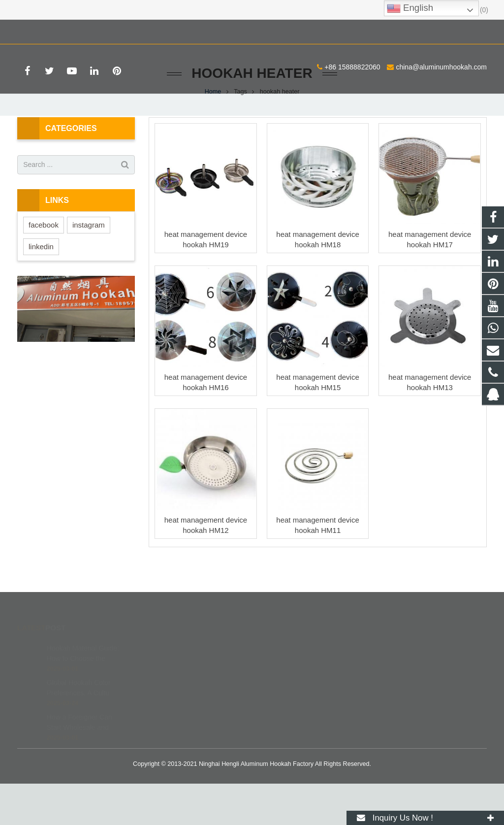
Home (213, 133)
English (410, 8)
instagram (89, 266)
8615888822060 (292, 704)
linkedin (41, 288)
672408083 (286, 690)
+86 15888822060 (52, 30)
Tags (240, 133)
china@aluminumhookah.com (142, 30)
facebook (44, 266)
